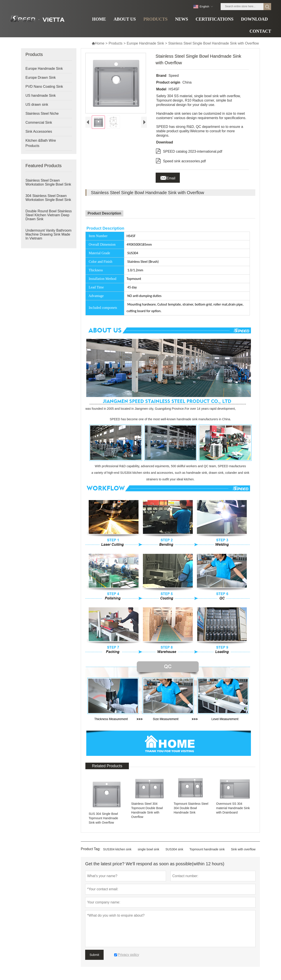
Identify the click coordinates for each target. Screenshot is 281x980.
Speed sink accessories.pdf (181, 160)
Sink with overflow (243, 849)
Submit (94, 955)
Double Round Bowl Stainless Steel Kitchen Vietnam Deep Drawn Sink (49, 215)
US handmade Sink (41, 96)
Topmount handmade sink (207, 849)
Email (168, 177)
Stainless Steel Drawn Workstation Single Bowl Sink (48, 182)
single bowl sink (148, 849)
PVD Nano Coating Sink (44, 87)
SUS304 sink (174, 849)
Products (116, 43)
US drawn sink (37, 105)
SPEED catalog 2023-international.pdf (189, 151)
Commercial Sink (39, 122)
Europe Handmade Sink (145, 43)
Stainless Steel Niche (42, 114)
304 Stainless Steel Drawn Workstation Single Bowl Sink (48, 198)
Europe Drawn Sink (41, 78)
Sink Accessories (39, 131)
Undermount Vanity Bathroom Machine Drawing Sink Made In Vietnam (49, 234)
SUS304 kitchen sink (117, 849)
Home (98, 43)
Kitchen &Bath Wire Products (41, 143)
